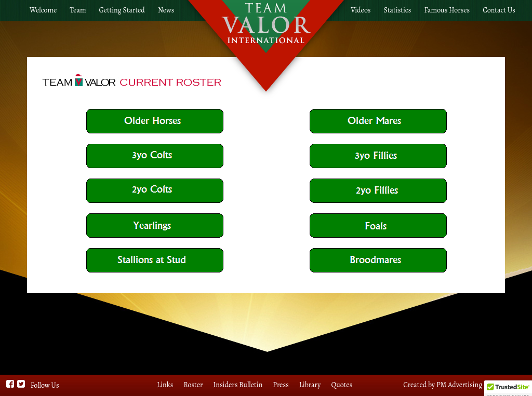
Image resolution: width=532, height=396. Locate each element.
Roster (193, 385)
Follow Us (45, 385)
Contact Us (499, 10)
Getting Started (122, 10)
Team (78, 10)
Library (310, 385)
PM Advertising (459, 385)
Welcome (43, 10)
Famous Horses (447, 10)
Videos (361, 10)
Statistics (398, 10)
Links (165, 385)
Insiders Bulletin (238, 385)
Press (281, 385)
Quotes (342, 385)
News (166, 10)
